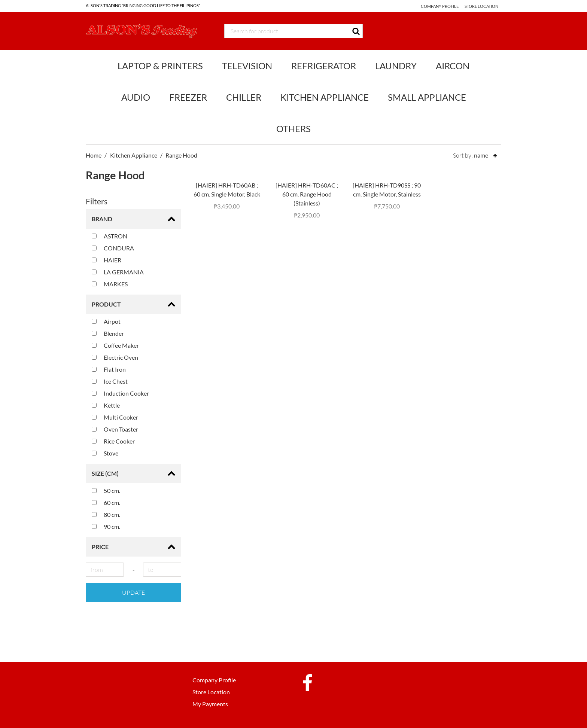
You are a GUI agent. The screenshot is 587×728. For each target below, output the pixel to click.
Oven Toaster (115, 429)
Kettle (106, 405)
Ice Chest (110, 381)
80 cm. (106, 514)
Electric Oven (115, 357)
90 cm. (106, 526)
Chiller (244, 97)
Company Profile (439, 6)
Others (293, 129)
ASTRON (110, 236)
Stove (105, 453)
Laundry (396, 66)
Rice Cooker (113, 441)
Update (133, 593)
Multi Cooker (115, 417)
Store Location (481, 6)
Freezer (188, 97)
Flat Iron (109, 369)
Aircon (453, 66)
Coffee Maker (115, 345)
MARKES (110, 284)
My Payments (210, 704)
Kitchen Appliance (325, 97)
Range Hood (181, 155)
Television (247, 66)
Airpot (106, 321)
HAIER (107, 260)
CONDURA (113, 248)
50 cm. (106, 491)
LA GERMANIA (118, 272)
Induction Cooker (120, 393)
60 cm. (106, 502)
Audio (136, 97)
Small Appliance (427, 97)
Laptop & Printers (160, 66)
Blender (108, 333)
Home (94, 155)
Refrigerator (324, 66)
